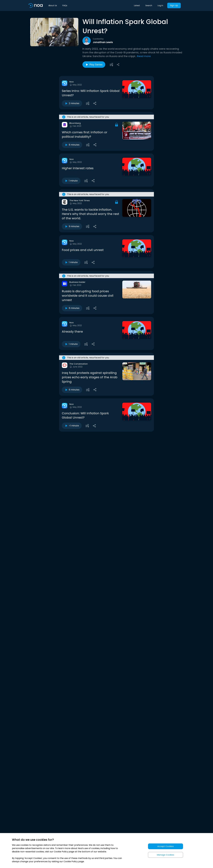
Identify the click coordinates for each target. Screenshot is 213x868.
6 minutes (72, 308)
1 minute (71, 181)
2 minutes (72, 103)
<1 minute (72, 426)
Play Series (94, 65)
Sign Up (174, 5)
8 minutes (72, 145)
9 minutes (72, 226)
